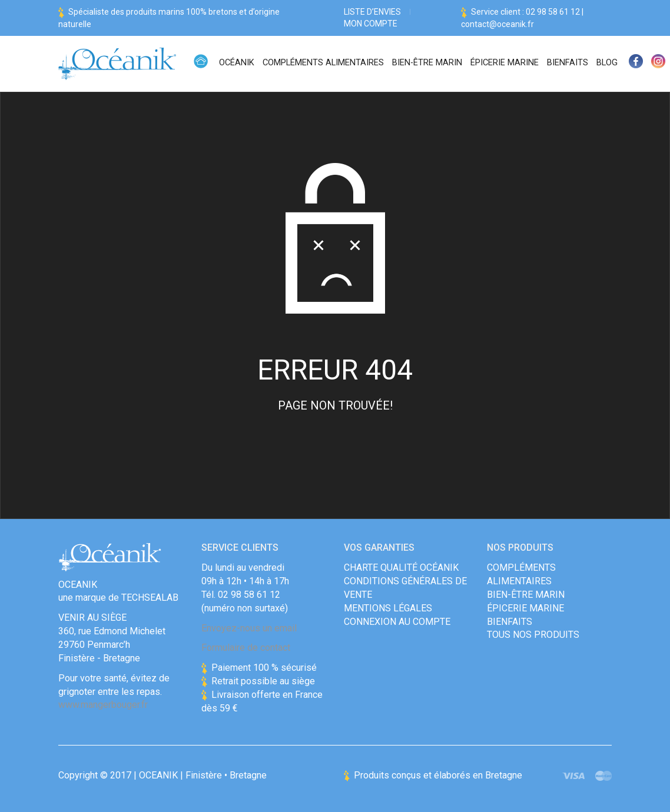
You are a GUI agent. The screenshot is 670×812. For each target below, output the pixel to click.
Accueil (201, 64)
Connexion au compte (397, 622)
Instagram (658, 64)
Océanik (237, 63)
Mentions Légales (388, 608)
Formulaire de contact (246, 648)
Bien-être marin (427, 63)
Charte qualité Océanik (401, 568)
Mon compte (371, 24)
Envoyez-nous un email (249, 628)
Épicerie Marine (505, 63)
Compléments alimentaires (323, 63)
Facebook (636, 64)
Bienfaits (568, 63)
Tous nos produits (533, 635)
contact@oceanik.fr (497, 24)
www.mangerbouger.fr (103, 705)
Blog (607, 63)
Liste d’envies (372, 12)
